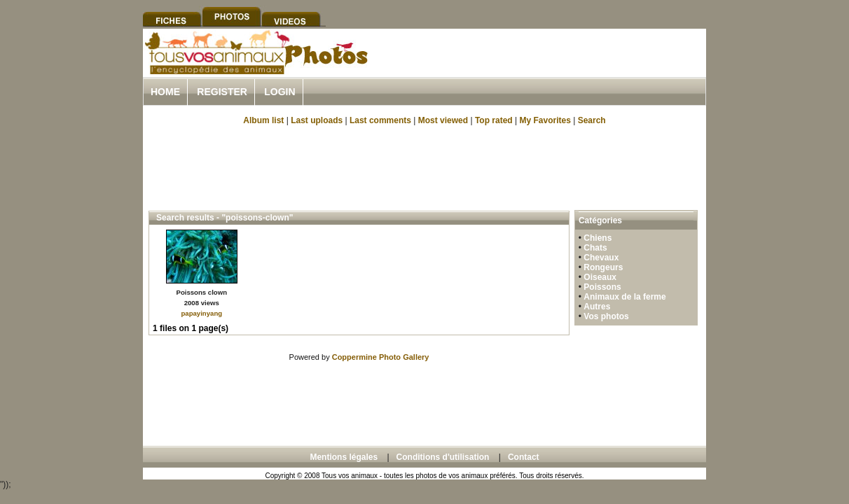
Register (222, 92)
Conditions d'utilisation (443, 457)
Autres (597, 307)
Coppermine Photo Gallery (381, 357)
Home (165, 92)
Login (279, 92)
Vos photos (606, 316)
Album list (263, 120)
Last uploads (317, 120)
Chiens (598, 238)
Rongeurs (603, 267)
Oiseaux (600, 277)
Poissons (602, 287)
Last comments (380, 120)
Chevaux (601, 258)
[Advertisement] (542, 69)
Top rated (494, 120)
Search (592, 120)
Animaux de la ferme (624, 297)
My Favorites (545, 120)
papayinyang (201, 313)
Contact (524, 457)
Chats (595, 248)
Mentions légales (344, 457)
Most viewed (443, 120)
